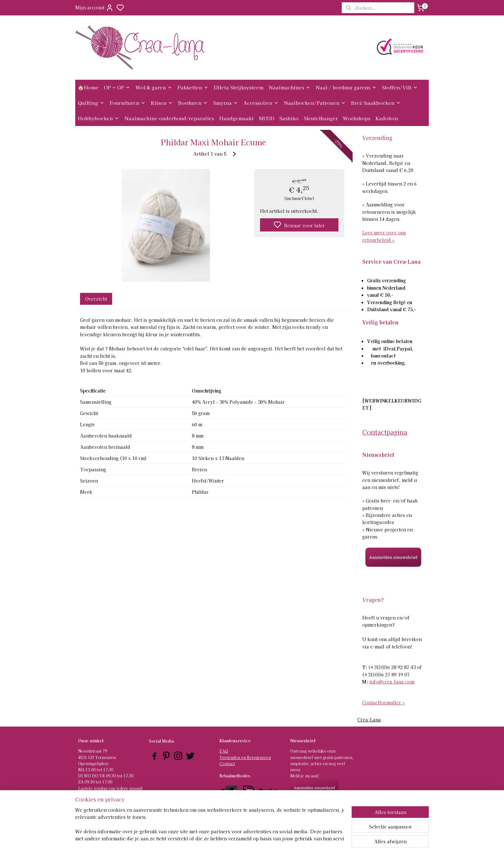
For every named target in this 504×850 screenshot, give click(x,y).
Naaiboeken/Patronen (315, 103)
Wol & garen (154, 87)
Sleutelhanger (321, 118)
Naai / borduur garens (346, 87)
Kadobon (387, 118)
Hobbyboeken (99, 118)
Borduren (193, 103)
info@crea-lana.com (392, 682)
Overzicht (96, 299)
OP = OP (117, 87)
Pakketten (193, 87)
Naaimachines (290, 87)
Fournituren (128, 103)
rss (282, 838)
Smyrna (226, 103)
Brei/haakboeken (376, 103)
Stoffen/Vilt (400, 87)
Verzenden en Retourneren (245, 757)
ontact (229, 763)
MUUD (266, 118)
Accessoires (261, 103)
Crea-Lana (369, 719)
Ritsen (162, 103)
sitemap (270, 838)
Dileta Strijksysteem (239, 87)
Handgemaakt (236, 118)
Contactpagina (385, 432)
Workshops (357, 118)
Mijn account (94, 8)
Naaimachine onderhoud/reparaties (169, 118)
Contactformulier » (383, 702)
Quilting (91, 103)
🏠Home (88, 87)
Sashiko (289, 118)
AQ (225, 751)
